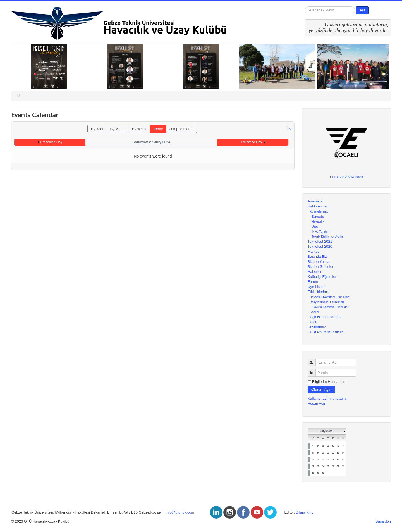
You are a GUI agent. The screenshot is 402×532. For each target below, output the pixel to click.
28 (343, 466)
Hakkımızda (317, 206)
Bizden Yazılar (319, 262)
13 (338, 453)
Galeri (313, 322)
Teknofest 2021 (320, 241)
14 (343, 453)
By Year (97, 129)
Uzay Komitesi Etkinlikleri (327, 302)
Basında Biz (317, 257)
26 (333, 466)
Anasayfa (315, 201)
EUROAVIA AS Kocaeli (326, 332)
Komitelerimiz (319, 211)
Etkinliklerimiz (319, 292)
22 (313, 466)
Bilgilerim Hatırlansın (329, 382)
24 (323, 466)
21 (343, 459)
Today (158, 129)
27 (338, 466)
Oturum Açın (321, 389)
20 (338, 459)
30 (318, 473)
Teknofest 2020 (320, 246)
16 (318, 459)
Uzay (315, 226)
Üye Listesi (317, 287)
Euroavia (318, 216)
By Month (118, 129)
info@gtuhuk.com (180, 512)
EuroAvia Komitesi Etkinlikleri (329, 307)
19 (333, 459)
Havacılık (318, 221)
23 (318, 466)
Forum (313, 282)
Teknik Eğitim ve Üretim (328, 237)
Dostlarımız (317, 327)
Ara (362, 10)
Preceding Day (51, 142)
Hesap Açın (317, 403)
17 (323, 459)
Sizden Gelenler (321, 267)
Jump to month (181, 129)
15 (313, 459)
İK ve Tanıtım (320, 232)
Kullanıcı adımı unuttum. (327, 398)
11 (328, 453)
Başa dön (383, 521)
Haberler (315, 272)
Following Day (251, 142)
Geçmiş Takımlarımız (325, 317)
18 (328, 459)
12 (333, 453)
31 (323, 473)
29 (313, 473)
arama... (305, 7)
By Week (139, 129)
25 (328, 466)
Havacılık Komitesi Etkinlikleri (330, 297)
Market (313, 251)
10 (323, 453)
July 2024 (326, 431)
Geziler (314, 312)
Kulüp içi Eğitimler (322, 277)
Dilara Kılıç (305, 512)
